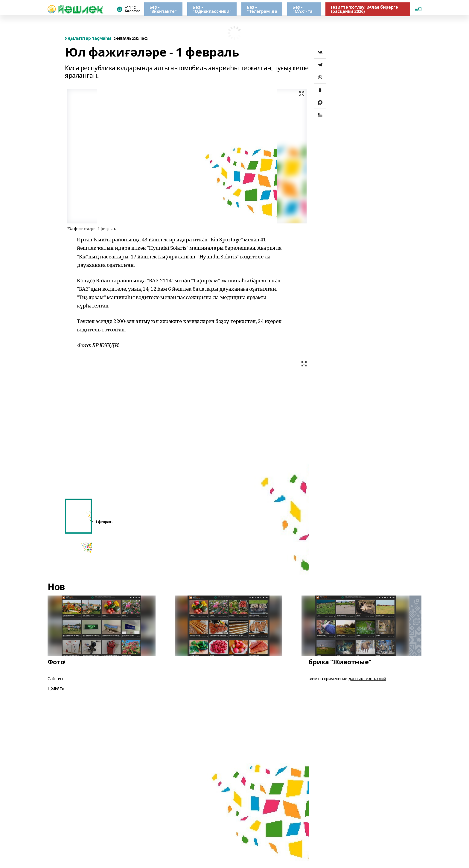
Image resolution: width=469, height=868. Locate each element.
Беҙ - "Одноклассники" (212, 9)
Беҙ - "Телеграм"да (262, 9)
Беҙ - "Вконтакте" (163, 9)
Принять (56, 688)
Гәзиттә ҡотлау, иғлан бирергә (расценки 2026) (364, 9)
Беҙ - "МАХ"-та (303, 9)
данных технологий (367, 679)
